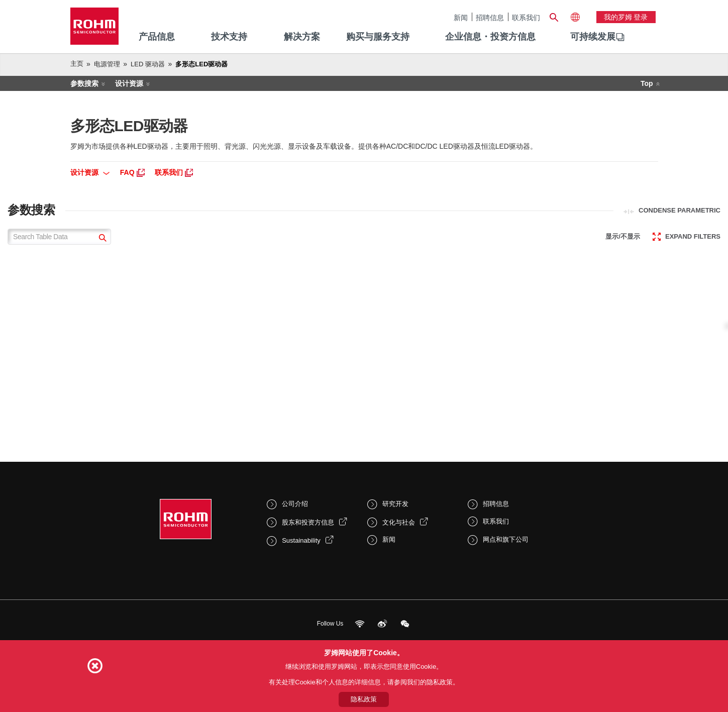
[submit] (101, 239)
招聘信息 (490, 17)
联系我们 (526, 17)
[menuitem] (593, 37)
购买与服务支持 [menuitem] (378, 37)
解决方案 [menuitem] (302, 37)
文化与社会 (399, 522)
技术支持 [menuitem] (229, 37)
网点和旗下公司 (506, 539)
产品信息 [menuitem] (157, 37)
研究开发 (395, 504)
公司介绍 (295, 504)
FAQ (132, 172)
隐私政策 (364, 699)
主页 (77, 64)
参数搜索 (84, 83)
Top (647, 83)
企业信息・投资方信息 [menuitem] (490, 37)
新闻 (461, 17)
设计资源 (129, 83)
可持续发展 (593, 37)
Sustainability (301, 540)
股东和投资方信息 (308, 522)
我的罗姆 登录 (626, 17)
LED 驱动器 (148, 64)
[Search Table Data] (59, 237)
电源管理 (107, 64)
